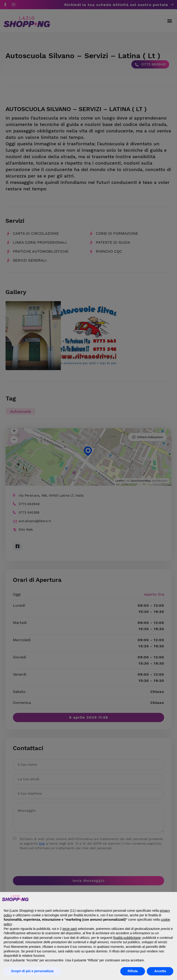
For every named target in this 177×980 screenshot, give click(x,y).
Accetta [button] (160, 971)
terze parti (70, 929)
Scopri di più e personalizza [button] (32, 971)
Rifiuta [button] (133, 971)
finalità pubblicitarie (127, 938)
